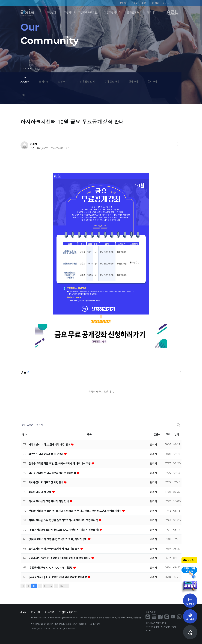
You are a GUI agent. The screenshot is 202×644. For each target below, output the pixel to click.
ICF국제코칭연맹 (152, 627)
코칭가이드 (70, 13)
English (167, 3)
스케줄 (134, 3)
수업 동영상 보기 (86, 81)
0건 (32, 148)
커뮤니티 (151, 13)
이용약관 (50, 612)
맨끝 (67, 586)
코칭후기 (63, 81)
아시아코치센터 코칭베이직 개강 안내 (49, 501)
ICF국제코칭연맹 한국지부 (156, 623)
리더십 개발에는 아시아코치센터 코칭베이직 (53, 473)
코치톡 (148, 631)
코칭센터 (51, 13)
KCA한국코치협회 (169, 627)
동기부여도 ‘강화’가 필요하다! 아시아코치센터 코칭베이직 (60, 558)
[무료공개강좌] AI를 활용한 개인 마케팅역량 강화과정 (58, 577)
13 (45, 586)
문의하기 (124, 3)
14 (51, 586)
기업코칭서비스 (112, 13)
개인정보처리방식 (69, 612)
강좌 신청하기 (112, 81)
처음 (23, 586)
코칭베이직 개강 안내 (40, 492)
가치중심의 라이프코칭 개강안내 (46, 482)
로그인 (144, 3)
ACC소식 (25, 81)
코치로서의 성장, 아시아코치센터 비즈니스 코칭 (55, 549)
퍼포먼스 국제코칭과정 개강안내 (46, 454)
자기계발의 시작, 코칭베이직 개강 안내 (50, 445)
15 (56, 586)
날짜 (177, 435)
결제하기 (133, 81)
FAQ (23, 95)
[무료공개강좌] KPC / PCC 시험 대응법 (51, 568)
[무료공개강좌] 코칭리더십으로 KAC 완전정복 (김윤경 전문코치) (64, 530)
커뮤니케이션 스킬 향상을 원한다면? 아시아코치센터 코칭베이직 (64, 520)
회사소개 (36, 612)
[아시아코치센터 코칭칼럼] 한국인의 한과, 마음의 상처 (58, 539)
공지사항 (44, 81)
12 (40, 586)
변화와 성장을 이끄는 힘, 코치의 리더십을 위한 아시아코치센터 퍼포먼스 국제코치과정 (75, 511)
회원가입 (155, 3)
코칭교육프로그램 (88, 13)
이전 (28, 586)
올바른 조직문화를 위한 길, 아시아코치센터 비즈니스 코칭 (60, 464)
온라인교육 (133, 13)
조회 (168, 435)
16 (61, 586)
